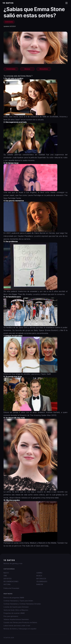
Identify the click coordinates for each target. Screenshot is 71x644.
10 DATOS (8, 3)
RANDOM (40, 584)
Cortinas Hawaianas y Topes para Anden (18, 601)
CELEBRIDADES (42, 581)
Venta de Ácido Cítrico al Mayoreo (16, 610)
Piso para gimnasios (11, 616)
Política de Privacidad (11, 588)
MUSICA (39, 576)
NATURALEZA (41, 579)
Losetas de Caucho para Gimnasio (16, 607)
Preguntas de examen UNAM (14, 613)
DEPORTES (8, 579)
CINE (5, 576)
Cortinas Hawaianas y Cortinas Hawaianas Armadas (22, 604)
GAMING (39, 573)
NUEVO (6, 573)
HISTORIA (7, 584)
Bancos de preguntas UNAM (14, 598)
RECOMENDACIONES (11, 581)
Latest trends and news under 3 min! (17, 626)
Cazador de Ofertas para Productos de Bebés (20, 622)
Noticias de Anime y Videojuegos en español (20, 629)
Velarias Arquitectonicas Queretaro (16, 619)
